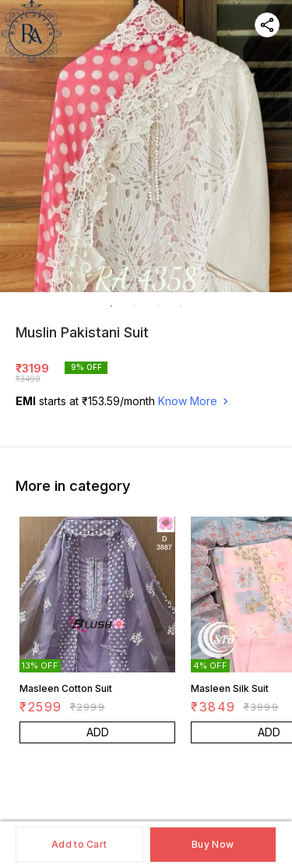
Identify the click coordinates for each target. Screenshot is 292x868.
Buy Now (213, 844)
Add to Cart (79, 844)
